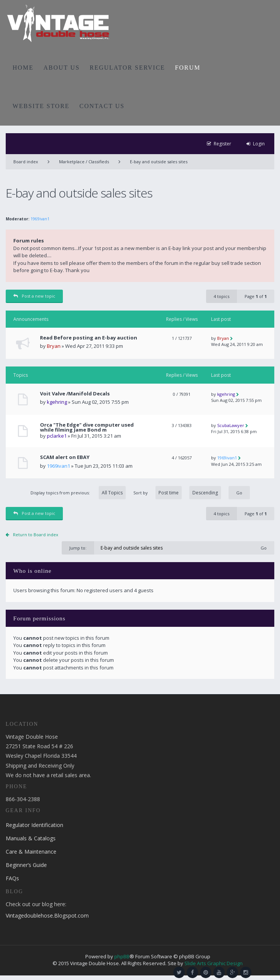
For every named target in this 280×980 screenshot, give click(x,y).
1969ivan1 (40, 219)
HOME (23, 68)
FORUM (188, 68)
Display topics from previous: (78, 493)
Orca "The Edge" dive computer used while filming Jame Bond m (87, 427)
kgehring (57, 402)
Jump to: (78, 548)
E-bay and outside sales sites (159, 162)
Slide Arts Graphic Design (214, 963)
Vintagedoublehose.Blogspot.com (47, 915)
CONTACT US (102, 106)
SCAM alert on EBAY (65, 457)
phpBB (122, 956)
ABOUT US (62, 68)
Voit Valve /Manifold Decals (75, 394)
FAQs (12, 878)
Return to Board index (36, 535)
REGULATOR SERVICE (127, 68)
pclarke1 (57, 436)
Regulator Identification (34, 825)
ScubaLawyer (231, 425)
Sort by (177, 493)
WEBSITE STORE (41, 106)
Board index (26, 162)
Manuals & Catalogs (31, 838)
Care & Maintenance (31, 852)
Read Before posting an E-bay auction (89, 338)
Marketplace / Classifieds (84, 162)
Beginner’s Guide (26, 865)
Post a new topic (34, 296)
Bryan (54, 346)
